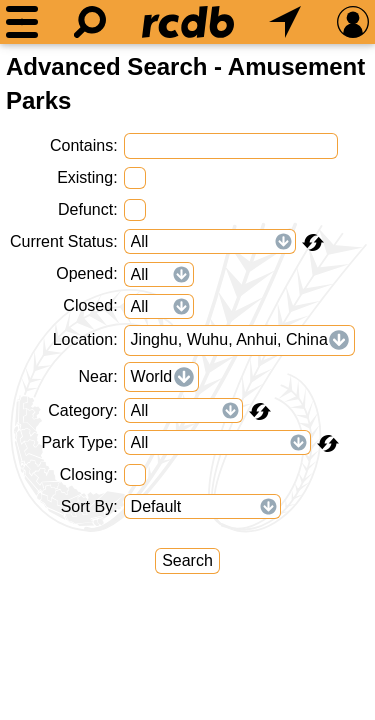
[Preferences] (353, 22)
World (152, 376)
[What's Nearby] (285, 22)
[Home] (188, 22)
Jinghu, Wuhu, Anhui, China (229, 339)
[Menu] (22, 22)
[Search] (90, 22)
